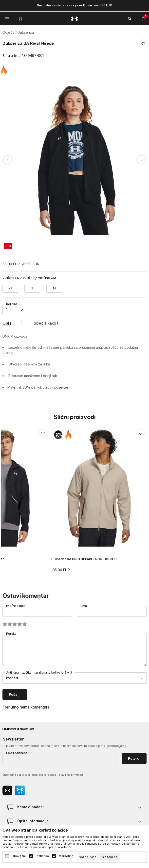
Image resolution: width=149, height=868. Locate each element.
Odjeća (8, 32)
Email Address (17, 751)
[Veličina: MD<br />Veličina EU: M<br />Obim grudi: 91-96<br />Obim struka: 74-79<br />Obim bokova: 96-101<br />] (54, 287)
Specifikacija (46, 321)
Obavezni (19, 856)
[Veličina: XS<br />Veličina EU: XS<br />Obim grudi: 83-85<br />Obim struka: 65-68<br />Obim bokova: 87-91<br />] (10, 287)
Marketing (66, 856)
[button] (143, 50)
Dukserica (26, 32)
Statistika (42, 856)
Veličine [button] (29, 276)
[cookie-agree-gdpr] (110, 857)
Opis (7, 321)
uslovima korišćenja (44, 773)
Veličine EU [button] (11, 276)
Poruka (11, 632)
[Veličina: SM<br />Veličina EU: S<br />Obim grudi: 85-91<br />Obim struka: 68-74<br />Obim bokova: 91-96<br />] (32, 287)
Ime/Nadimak (16, 604)
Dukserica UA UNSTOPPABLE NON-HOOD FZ (84, 557)
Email (84, 604)
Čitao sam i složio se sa (43, 773)
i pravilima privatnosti (71, 773)
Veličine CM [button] (47, 276)
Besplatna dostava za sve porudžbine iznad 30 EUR (74, 5)
